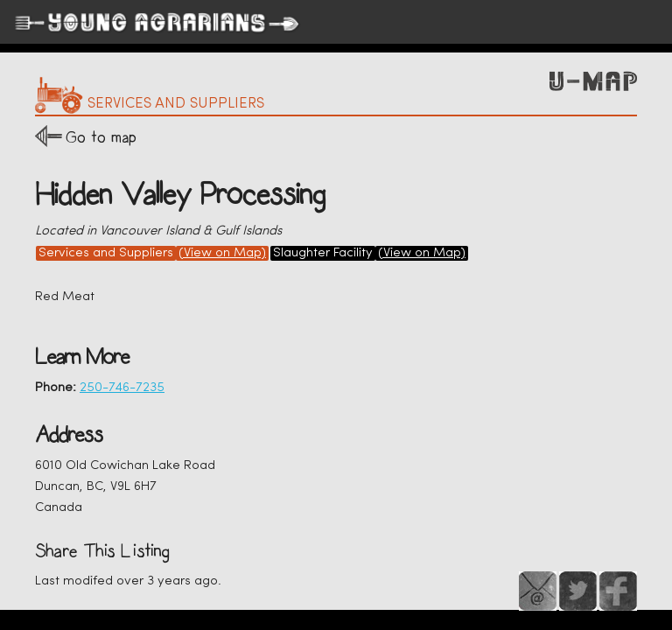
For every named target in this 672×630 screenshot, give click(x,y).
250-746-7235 (122, 388)
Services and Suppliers (106, 253)
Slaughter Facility (323, 253)
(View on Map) (222, 253)
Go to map (101, 137)
